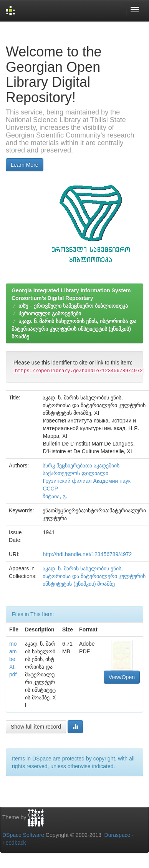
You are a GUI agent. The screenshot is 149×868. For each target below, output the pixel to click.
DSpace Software (23, 835)
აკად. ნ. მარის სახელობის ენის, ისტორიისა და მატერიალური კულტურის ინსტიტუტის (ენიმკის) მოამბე (74, 329)
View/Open (122, 677)
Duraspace (118, 835)
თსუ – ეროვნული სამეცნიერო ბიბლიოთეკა (73, 306)
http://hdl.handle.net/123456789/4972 (87, 554)
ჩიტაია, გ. (55, 496)
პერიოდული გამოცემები (50, 313)
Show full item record (36, 727)
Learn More (25, 165)
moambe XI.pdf (13, 659)
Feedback (14, 843)
